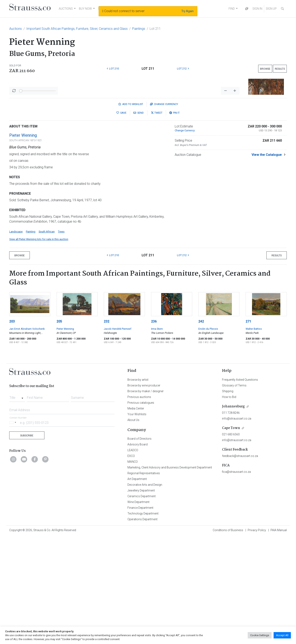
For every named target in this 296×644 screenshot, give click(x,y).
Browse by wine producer (144, 493)
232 (107, 429)
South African (47, 339)
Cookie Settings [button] (260, 635)
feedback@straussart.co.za (240, 564)
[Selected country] (13, 530)
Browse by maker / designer (146, 499)
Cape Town (231, 536)
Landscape (16, 339)
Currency (164, 212)
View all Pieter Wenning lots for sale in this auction (39, 347)
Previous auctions (139, 505)
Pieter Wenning (23, 243)
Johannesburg (233, 514)
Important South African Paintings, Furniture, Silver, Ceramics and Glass (77, 29)
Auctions (16, 29)
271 (248, 429)
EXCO (131, 564)
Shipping (228, 499)
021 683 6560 (231, 542)
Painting (31, 339)
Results (280, 69)
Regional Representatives (144, 581)
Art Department (137, 587)
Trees (61, 339)
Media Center (136, 516)
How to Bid (229, 505)
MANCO (133, 569)
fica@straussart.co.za (236, 579)
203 (12, 429)
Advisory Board (138, 552)
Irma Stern (157, 436)
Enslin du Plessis (208, 436)
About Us (133, 528)
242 (201, 429)
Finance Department (140, 615)
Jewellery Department (141, 598)
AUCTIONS (66, 9)
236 (154, 429)
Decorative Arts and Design (145, 592)
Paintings (139, 29)
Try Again (187, 11)
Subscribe (27, 543)
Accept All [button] (282, 635)
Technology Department (143, 621)
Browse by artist (138, 487)
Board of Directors (139, 546)
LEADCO (133, 558)
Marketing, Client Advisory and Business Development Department (170, 575)
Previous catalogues (141, 510)
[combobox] (17, 504)
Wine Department (138, 610)
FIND (232, 9)
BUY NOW (85, 9)
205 (59, 429)
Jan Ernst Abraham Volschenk (27, 436)
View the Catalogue (267, 262)
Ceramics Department (142, 604)
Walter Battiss (254, 436)
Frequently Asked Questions (240, 487)
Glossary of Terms (234, 493)
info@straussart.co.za (237, 526)
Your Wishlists (137, 522)
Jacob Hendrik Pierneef (118, 436)
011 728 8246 (231, 520)
